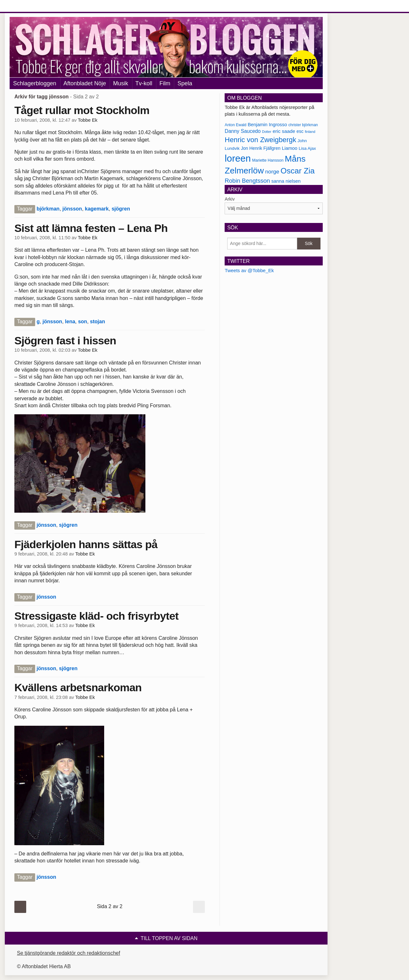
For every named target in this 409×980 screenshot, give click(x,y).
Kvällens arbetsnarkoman (78, 687)
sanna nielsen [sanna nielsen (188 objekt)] (286, 181)
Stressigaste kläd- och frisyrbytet (96, 616)
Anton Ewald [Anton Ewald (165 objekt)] (235, 125)
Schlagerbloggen (35, 83)
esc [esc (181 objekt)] (300, 131)
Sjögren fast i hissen (65, 341)
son (82, 322)
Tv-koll (144, 83)
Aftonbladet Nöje (85, 83)
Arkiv (230, 199)
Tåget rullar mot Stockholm (82, 110)
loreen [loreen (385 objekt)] (238, 158)
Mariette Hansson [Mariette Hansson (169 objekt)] (268, 160)
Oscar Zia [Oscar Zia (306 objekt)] (298, 171)
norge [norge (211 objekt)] (272, 172)
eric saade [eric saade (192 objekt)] (284, 131)
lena (70, 322)
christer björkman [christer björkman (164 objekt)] (303, 125)
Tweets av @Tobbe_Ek (249, 270)
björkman (48, 209)
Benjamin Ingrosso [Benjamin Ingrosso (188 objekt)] (267, 125)
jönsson (72, 209)
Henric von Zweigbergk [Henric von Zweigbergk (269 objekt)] (260, 140)
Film (165, 83)
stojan (98, 322)
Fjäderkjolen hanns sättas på (86, 544)
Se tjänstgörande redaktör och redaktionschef (69, 953)
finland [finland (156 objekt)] (310, 132)
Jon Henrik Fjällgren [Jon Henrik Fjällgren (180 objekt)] (261, 148)
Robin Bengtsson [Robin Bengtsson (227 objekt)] (247, 181)
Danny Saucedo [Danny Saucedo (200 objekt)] (243, 131)
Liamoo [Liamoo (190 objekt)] (290, 148)
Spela (185, 83)
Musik (121, 83)
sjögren (121, 209)
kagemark (97, 209)
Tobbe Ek (88, 120)
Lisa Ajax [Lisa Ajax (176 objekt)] (307, 148)
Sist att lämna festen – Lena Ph (91, 228)
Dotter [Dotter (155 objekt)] (267, 132)
